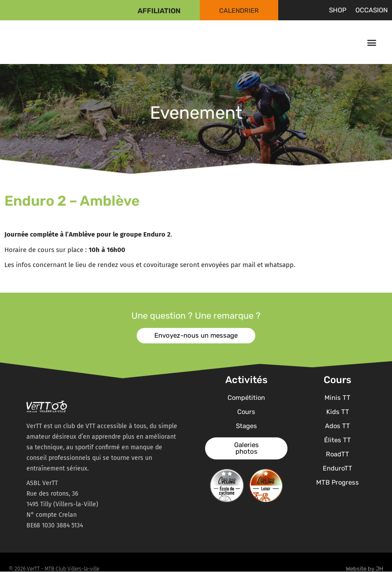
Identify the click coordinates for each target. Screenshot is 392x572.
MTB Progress (338, 482)
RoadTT (338, 454)
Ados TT (338, 426)
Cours (246, 412)
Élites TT (338, 440)
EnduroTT (338, 468)
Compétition (246, 398)
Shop (338, 10)
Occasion (371, 10)
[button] (371, 42)
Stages (246, 426)
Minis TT (338, 398)
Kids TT (338, 412)
